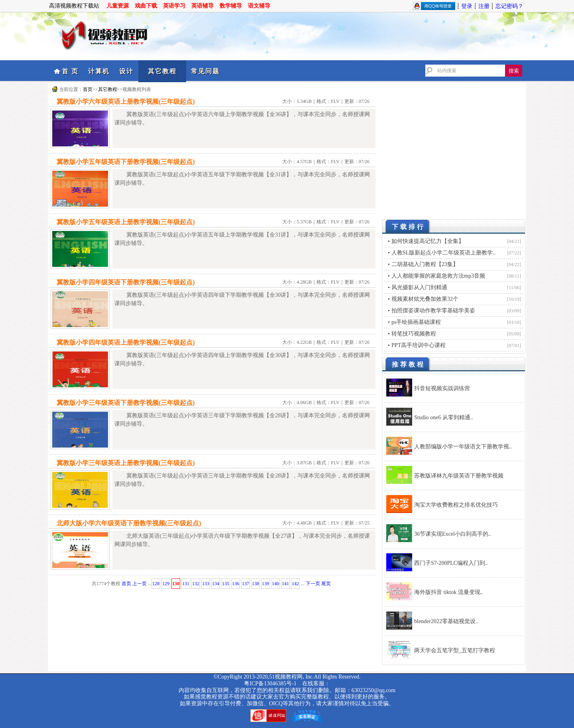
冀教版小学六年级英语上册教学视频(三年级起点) (126, 102)
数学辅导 (231, 6)
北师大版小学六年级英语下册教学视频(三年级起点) (129, 523)
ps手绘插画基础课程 (416, 322)
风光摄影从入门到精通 (419, 287)
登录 (467, 6)
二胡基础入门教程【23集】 (425, 264)
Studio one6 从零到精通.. (444, 417)
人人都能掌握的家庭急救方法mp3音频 (438, 276)
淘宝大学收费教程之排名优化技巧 (456, 505)
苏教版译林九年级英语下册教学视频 (459, 476)
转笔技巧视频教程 (414, 334)
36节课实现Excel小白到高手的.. (453, 534)
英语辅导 (202, 6)
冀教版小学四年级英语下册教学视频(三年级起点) (126, 282)
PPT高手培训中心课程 (419, 345)
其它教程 (162, 71)
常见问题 (205, 71)
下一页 (313, 584)
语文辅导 (259, 6)
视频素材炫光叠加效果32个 (425, 299)
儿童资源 (118, 6)
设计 (126, 71)
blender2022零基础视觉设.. (446, 621)
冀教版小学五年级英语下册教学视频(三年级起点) (126, 162)
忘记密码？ (509, 6)
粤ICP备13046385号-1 (270, 684)
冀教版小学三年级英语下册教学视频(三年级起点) (126, 403)
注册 (484, 6)
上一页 (140, 584)
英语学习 (174, 6)
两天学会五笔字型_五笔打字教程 (455, 650)
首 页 (70, 71)
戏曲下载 (146, 6)
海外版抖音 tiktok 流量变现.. (449, 592)
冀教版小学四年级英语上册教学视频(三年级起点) (126, 342)
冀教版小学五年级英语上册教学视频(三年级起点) (126, 222)
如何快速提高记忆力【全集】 (428, 241)
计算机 (99, 71)
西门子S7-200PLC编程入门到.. (451, 563)
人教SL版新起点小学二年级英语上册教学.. (443, 253)
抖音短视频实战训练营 (442, 388)
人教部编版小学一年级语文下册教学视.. (463, 447)
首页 (88, 89)
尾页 (326, 584)
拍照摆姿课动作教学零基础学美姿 (433, 311)
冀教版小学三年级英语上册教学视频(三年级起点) (126, 463)
